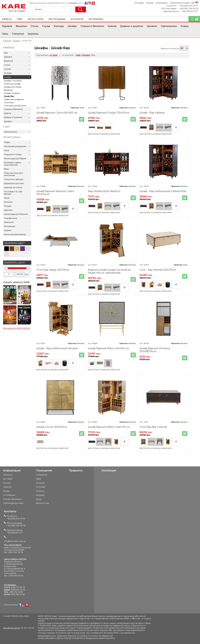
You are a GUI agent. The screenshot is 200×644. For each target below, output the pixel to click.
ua (193, 2)
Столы (34, 26)
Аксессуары (36, 19)
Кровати (152, 26)
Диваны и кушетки (132, 26)
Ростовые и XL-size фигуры (13, 193)
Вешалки (21, 26)
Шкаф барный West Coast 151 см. (109, 427)
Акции (6, 491)
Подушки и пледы (13, 154)
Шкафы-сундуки (12, 93)
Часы (5, 34)
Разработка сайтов (11, 628)
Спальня (40, 491)
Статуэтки (18, 34)
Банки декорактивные (15, 234)
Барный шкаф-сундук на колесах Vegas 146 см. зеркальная (109, 271)
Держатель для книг (14, 183)
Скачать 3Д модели (13, 499)
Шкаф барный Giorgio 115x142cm (109, 113)
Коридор (40, 495)
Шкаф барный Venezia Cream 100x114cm (55, 193)
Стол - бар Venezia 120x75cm (158, 270)
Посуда (8, 206)
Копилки (8, 202)
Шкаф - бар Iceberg (152, 113)
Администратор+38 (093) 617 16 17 (15, 531)
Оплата (150, 3)
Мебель (7, 19)
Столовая (41, 487)
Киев (78, 55)
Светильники (169, 26)
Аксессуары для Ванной (16, 214)
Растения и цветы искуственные (12, 164)
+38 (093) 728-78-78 (189, 8)
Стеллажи (9, 103)
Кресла (112, 26)
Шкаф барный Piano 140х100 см (108, 348)
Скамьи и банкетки (92, 26)
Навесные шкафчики (14, 99)
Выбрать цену (15, 263)
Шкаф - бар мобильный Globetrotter (163, 191)
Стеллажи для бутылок (15, 106)
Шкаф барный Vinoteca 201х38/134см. (155, 350)
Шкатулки (9, 222)
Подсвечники (11, 218)
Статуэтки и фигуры (14, 179)
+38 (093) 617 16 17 (190, 11)
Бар (6, 53)
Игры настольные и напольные (13, 174)
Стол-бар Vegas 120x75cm (53, 270)
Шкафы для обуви (13, 87)
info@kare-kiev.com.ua (15, 541)
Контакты (77, 19)
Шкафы (72, 26)
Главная (7, 41)
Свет (20, 19)
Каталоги (8, 475)
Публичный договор (180, 3)
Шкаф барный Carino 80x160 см (57, 113)
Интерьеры (96, 19)
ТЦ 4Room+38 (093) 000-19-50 (16, 517)
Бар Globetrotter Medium (104, 191)
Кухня (39, 499)
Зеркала (7, 26)
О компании (162, 3)
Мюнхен (86, 55)
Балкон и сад (42, 503)
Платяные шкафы (12, 84)
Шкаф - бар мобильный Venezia (57, 348)
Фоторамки (10, 226)
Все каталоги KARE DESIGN (17, 328)
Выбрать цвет (15, 243)
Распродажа (57, 19)
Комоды (59, 26)
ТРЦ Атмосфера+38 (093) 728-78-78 (16, 524)
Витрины (8, 90)
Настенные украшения (15, 146)
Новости (7, 487)
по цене (54, 55)
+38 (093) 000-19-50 (189, 6)
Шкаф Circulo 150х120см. (52, 427)
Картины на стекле (13, 187)
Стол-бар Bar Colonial (153, 427)
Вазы (6, 169)
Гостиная (40, 483)
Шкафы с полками (13, 81)
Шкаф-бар (9, 96)
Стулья (46, 26)
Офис (39, 479)
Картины (33, 34)
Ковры (185, 26)
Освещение (42, 475)
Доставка (139, 3)
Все (93, 55)
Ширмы (8, 230)
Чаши (7, 198)
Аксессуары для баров (15, 158)
